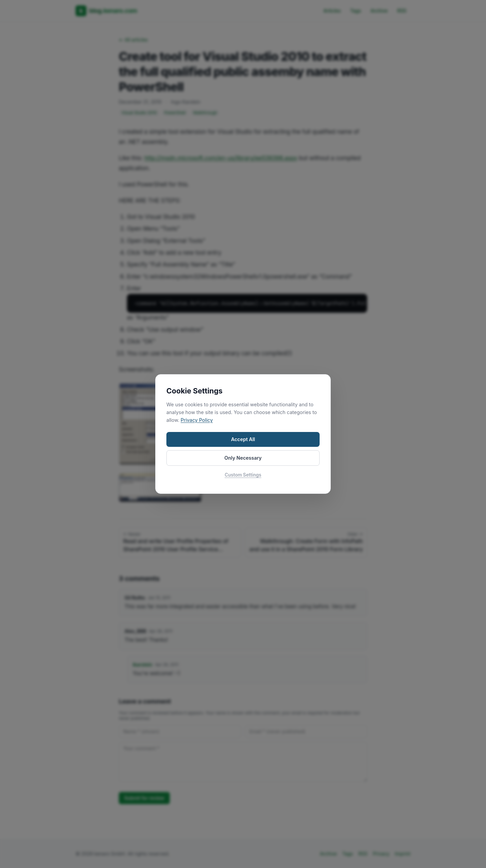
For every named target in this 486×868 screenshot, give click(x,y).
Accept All (243, 439)
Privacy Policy (197, 420)
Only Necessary (243, 458)
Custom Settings (243, 475)
